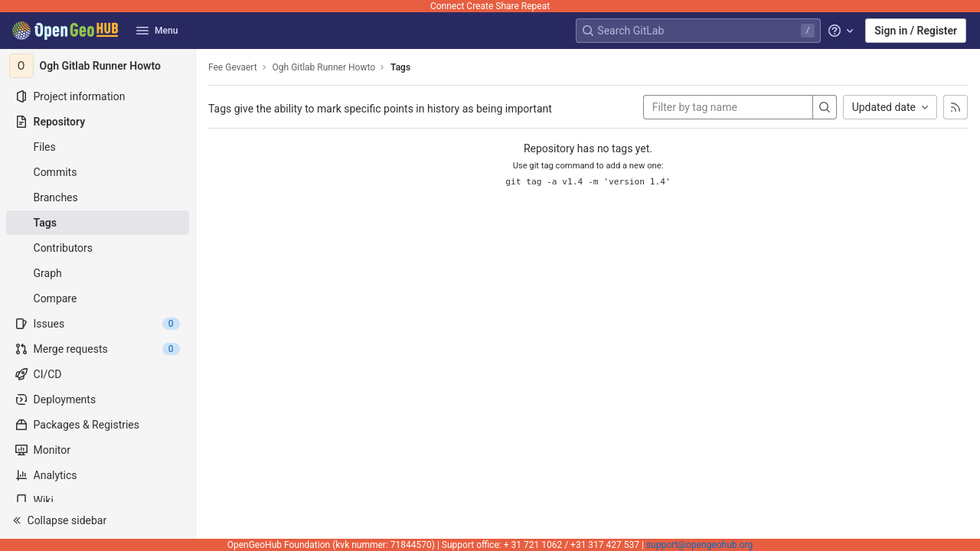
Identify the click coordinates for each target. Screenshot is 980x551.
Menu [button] (157, 31)
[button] (98, 520)
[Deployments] (98, 399)
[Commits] (98, 172)
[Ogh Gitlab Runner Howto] (98, 66)
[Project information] (98, 96)
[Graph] (98, 273)
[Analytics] (98, 475)
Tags (400, 67)
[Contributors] (98, 248)
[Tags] (98, 223)
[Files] (98, 147)
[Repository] (98, 122)
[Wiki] (98, 500)
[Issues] (98, 324)
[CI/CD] (98, 374)
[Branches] (98, 197)
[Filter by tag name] (728, 107)
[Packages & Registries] (98, 425)
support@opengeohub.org (699, 545)
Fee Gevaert (233, 67)
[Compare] (98, 298)
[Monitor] (98, 450)
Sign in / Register (916, 31)
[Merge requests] (98, 349)
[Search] (825, 107)
